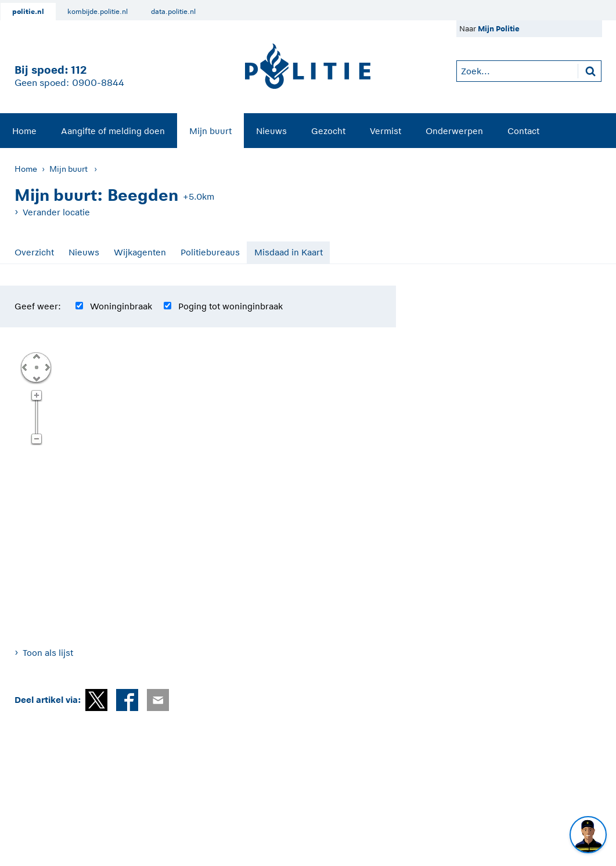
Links (24, 367)
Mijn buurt (210, 131)
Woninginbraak (121, 306)
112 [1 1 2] (79, 70)
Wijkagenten (140, 252)
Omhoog (36, 356)
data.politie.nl (173, 12)
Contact (523, 131)
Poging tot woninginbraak (230, 306)
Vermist (386, 131)
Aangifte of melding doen (113, 131)
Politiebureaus (210, 252)
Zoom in (36, 396)
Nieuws (271, 131)
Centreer (36, 367)
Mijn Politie (499, 29)
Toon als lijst (48, 653)
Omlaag (36, 378)
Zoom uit (36, 439)
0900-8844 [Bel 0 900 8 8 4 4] (98, 83)
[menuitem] (24, 131)
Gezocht (328, 131)
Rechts (46, 367)
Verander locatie (56, 212)
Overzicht (34, 252)
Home (24, 131)
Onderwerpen (454, 131)
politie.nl (28, 12)
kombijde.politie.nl (98, 12)
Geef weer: (38, 306)
